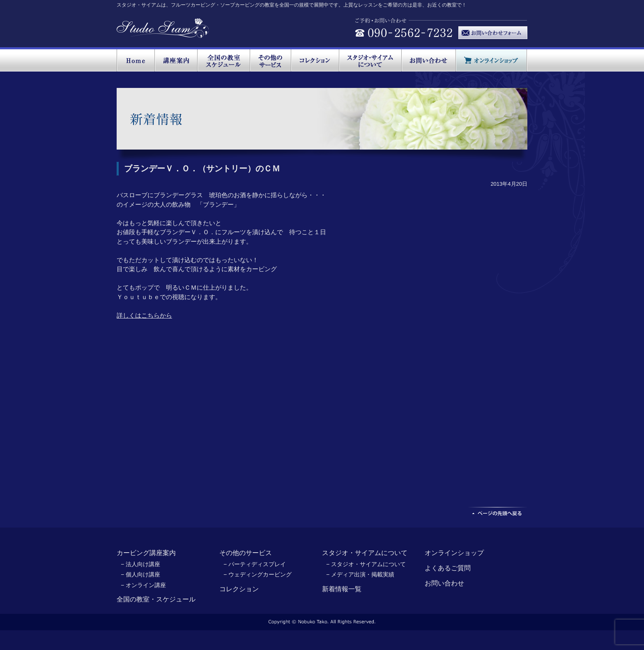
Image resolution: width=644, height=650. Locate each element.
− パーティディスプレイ (255, 564)
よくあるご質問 (448, 568)
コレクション (239, 589)
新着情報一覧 (342, 589)
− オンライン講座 (143, 585)
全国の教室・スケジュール (156, 599)
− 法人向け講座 (140, 564)
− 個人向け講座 (140, 574)
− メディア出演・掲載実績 (360, 574)
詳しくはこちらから (144, 315)
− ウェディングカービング (258, 574)
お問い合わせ (444, 583)
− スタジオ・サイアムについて (366, 564)
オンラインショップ (454, 553)
